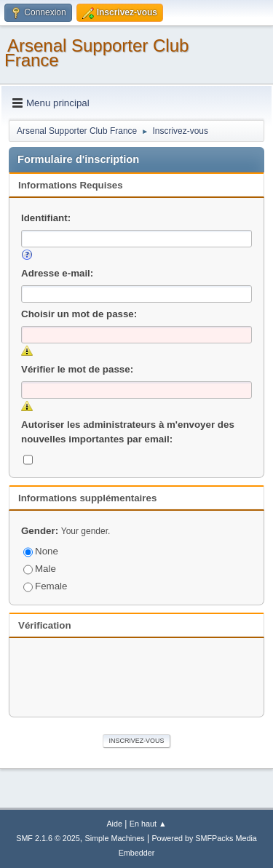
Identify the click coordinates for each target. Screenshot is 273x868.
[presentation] (137, 675)
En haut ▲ (148, 824)
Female (45, 586)
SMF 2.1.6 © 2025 (48, 838)
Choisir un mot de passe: (79, 314)
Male (40, 569)
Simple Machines (115, 838)
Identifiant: (46, 218)
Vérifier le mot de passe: (77, 369)
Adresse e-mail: (57, 273)
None (41, 551)
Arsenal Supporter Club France (96, 53)
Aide (114, 824)
